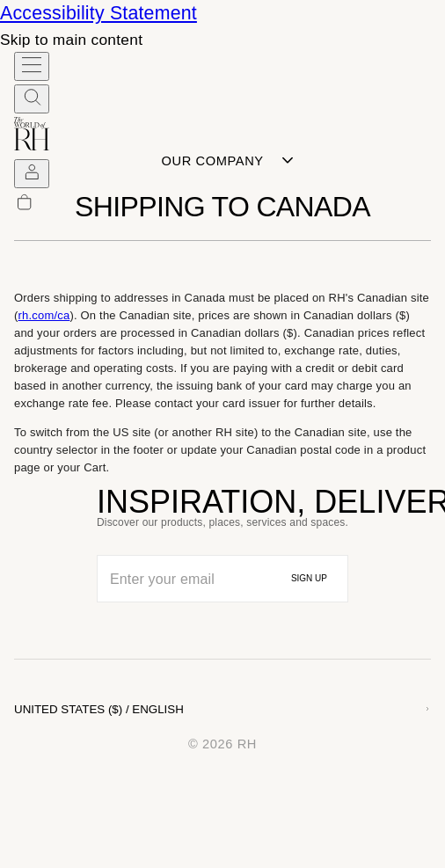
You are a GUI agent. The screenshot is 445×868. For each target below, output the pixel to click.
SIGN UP (309, 578)
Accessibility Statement (98, 13)
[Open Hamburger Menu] (32, 66)
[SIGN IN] (32, 174)
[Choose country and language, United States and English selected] (222, 709)
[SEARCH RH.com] (32, 99)
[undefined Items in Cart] (32, 206)
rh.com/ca (44, 315)
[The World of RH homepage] (32, 144)
